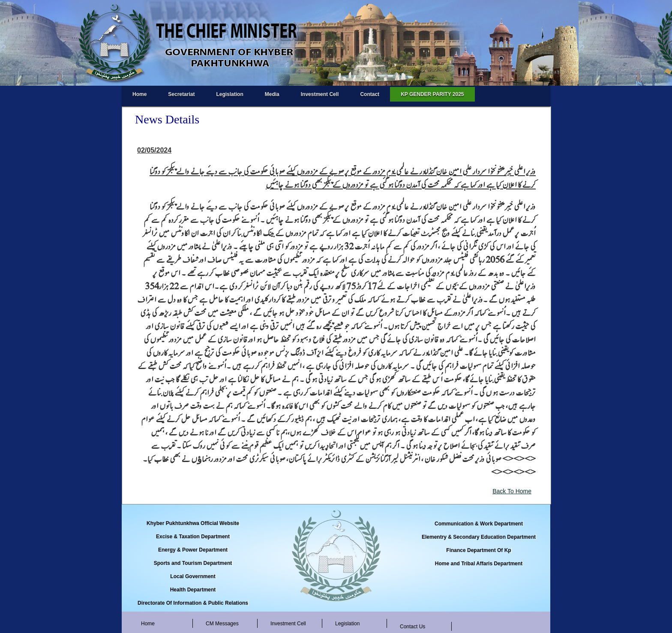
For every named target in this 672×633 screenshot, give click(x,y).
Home (139, 94)
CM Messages (222, 624)
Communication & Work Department (479, 524)
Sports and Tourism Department (193, 563)
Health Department (193, 590)
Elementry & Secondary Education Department (479, 537)
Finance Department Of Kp (478, 550)
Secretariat (181, 94)
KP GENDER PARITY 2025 (432, 94)
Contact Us (412, 627)
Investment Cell (320, 94)
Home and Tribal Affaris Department (479, 564)
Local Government (193, 576)
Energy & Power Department (193, 550)
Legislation (229, 94)
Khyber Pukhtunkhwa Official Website (193, 523)
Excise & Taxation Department (193, 537)
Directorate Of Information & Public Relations (193, 603)
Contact (370, 94)
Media (272, 94)
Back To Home (512, 491)
